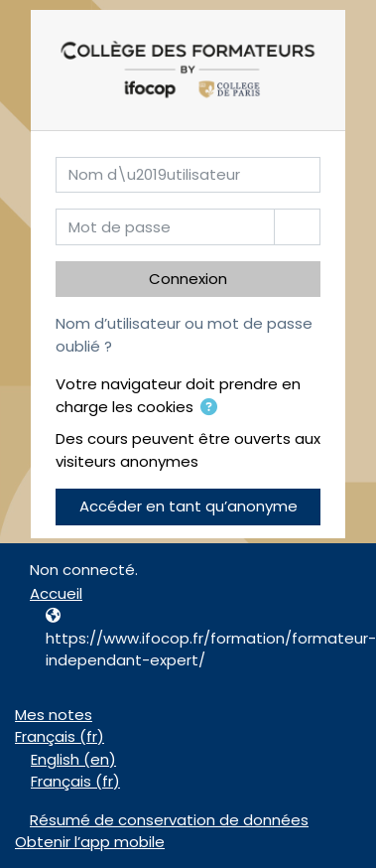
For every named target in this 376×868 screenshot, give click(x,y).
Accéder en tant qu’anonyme (188, 506)
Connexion (188, 279)
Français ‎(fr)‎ (60, 736)
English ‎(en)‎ (73, 759)
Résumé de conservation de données (169, 820)
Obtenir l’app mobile (90, 842)
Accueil (56, 593)
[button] (209, 409)
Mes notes (54, 715)
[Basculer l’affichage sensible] (297, 227)
